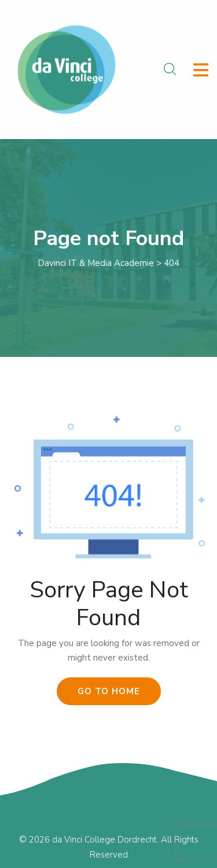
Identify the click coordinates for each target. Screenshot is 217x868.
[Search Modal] (170, 70)
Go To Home (109, 691)
